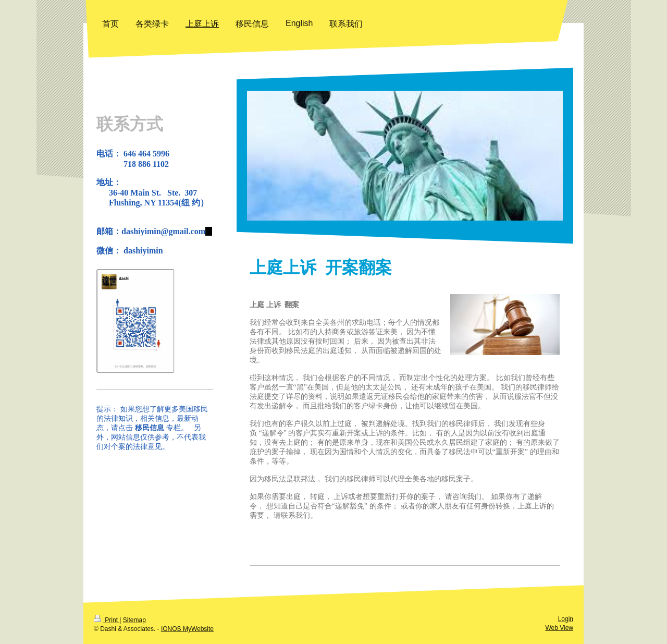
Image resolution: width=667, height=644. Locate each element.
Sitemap (134, 620)
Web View (559, 628)
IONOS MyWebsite (187, 629)
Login (566, 619)
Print (107, 620)
